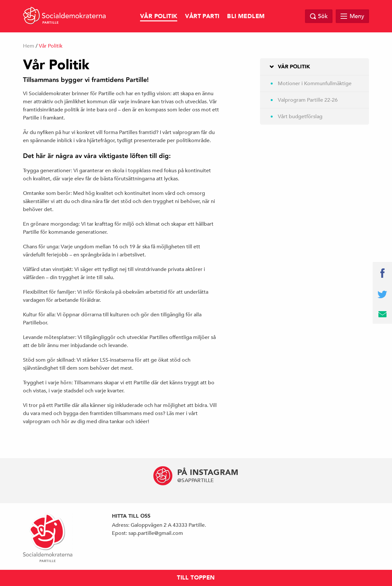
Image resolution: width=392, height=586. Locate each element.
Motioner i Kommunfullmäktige (315, 84)
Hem (29, 46)
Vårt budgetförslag (300, 117)
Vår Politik (159, 16)
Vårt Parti (202, 16)
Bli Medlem (246, 16)
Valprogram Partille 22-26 (308, 100)
